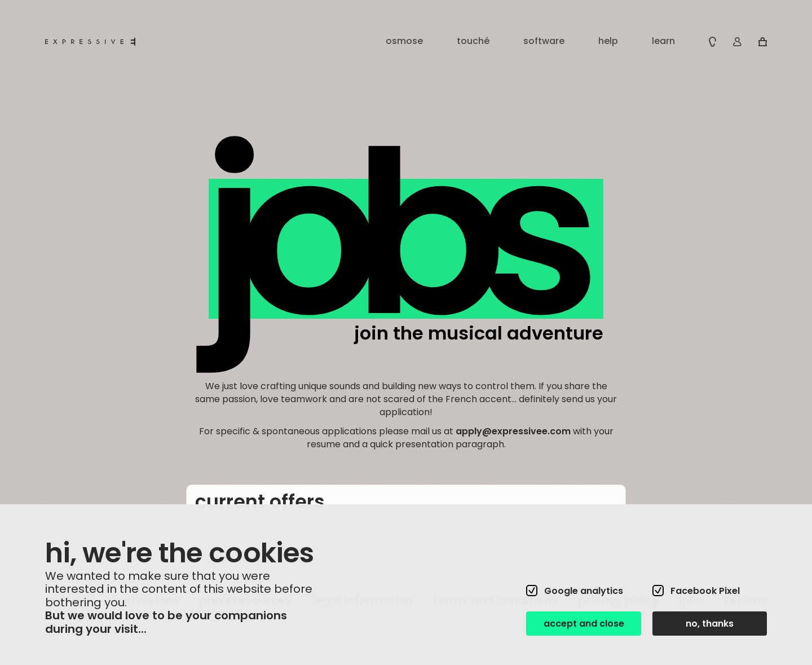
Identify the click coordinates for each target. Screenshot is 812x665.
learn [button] (663, 41)
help (608, 41)
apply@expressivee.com (513, 431)
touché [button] (473, 41)
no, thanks (710, 624)
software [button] (544, 41)
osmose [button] (404, 41)
